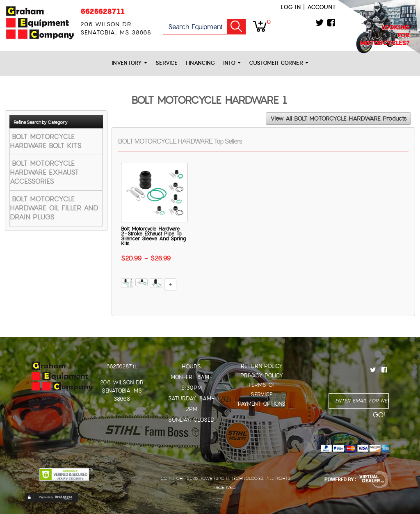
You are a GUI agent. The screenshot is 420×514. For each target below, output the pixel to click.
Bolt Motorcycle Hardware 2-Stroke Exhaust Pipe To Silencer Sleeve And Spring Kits (153, 236)
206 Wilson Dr (122, 383)
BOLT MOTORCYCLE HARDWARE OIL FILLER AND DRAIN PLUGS (54, 208)
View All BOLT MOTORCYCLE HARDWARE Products (338, 119)
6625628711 (103, 11)
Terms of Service (262, 390)
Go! (236, 27)
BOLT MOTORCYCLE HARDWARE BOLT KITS (46, 141)
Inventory (129, 63)
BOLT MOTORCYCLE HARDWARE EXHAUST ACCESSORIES (44, 172)
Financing (200, 63)
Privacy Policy (262, 376)
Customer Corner (279, 63)
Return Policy (262, 366)
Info (232, 63)
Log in (291, 7)
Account (322, 7)
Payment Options (262, 404)
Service (167, 63)
